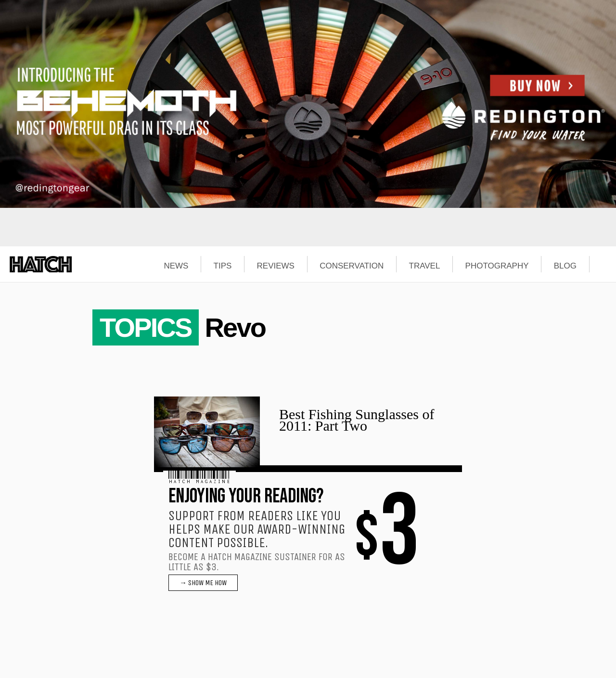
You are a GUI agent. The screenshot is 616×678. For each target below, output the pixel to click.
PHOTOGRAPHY (497, 266)
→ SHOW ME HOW (203, 583)
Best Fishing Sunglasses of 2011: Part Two (357, 420)
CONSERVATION (352, 266)
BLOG (565, 266)
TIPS (223, 266)
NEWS (176, 266)
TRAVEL (425, 266)
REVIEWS (276, 266)
